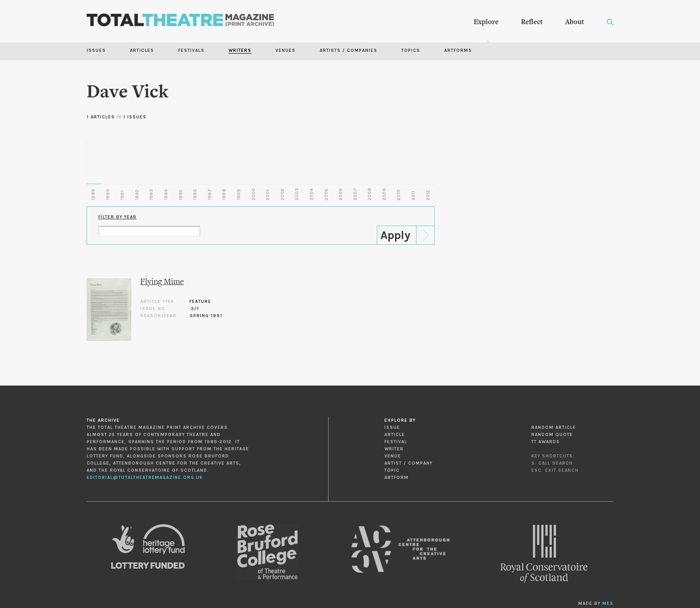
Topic (392, 470)
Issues (96, 50)
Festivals (191, 50)
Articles (142, 50)
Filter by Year (117, 217)
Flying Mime (162, 282)
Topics (411, 50)
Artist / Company (408, 463)
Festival (396, 442)
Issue (392, 428)
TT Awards (546, 442)
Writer (394, 449)
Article (395, 435)
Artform (396, 478)
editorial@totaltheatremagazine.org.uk (145, 478)
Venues (285, 50)
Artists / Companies (348, 50)
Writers (240, 50)
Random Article (554, 428)
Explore (486, 22)
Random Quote (552, 435)
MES (608, 604)
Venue (393, 456)
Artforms (458, 50)
